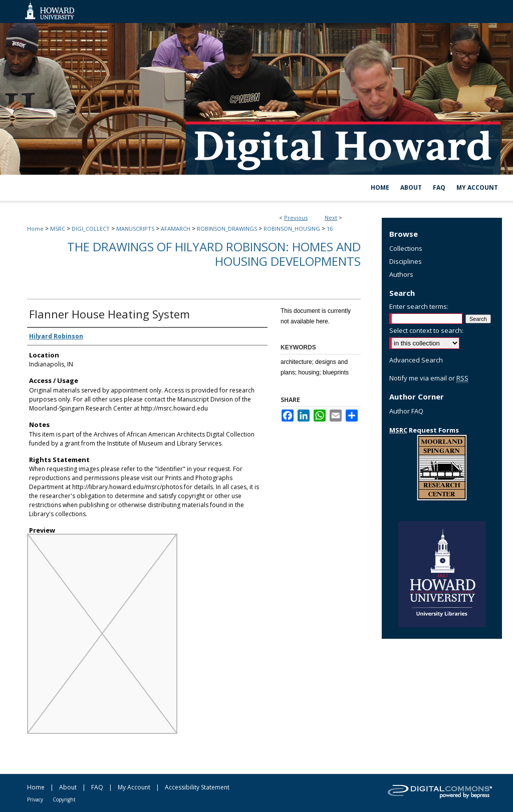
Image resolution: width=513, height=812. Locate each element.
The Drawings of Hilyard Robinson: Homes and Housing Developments (214, 254)
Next (331, 218)
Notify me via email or (429, 378)
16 (330, 229)
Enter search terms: (419, 306)
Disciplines (406, 261)
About (68, 787)
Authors (401, 274)
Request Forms (424, 430)
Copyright (64, 799)
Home (35, 229)
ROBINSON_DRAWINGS (227, 229)
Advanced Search (416, 360)
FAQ (97, 787)
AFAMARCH (176, 229)
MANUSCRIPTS (135, 229)
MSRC (58, 229)
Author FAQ (406, 411)
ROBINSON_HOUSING (292, 229)
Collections (406, 248)
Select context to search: (426, 330)
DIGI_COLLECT (91, 229)
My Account (134, 787)
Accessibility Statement (197, 787)
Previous (296, 218)
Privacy (35, 799)
